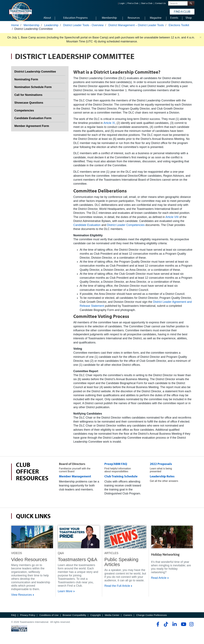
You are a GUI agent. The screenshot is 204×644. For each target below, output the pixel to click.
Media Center (112, 618)
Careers (128, 618)
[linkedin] (174, 627)
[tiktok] (166, 627)
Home (15, 28)
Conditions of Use (49, 618)
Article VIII (172, 220)
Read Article (159, 581)
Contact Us (160, 3)
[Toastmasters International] (20, 11)
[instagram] (191, 627)
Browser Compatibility (74, 618)
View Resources (22, 598)
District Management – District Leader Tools (136, 28)
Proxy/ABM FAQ (116, 467)
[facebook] (157, 627)
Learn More (65, 594)
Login (122, 3)
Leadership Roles (162, 479)
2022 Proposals (161, 467)
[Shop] (32, 540)
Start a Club (147, 3)
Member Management (75, 479)
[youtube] (183, 627)
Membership (31, 28)
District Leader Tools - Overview (83, 28)
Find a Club (133, 3)
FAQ (14, 618)
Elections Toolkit (179, 28)
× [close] (200, 40)
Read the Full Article (117, 589)
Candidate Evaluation (87, 228)
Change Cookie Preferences (152, 618)
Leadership (51, 28)
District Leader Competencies (126, 228)
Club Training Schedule (121, 479)
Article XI (109, 126)
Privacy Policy (28, 618)
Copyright (95, 618)
